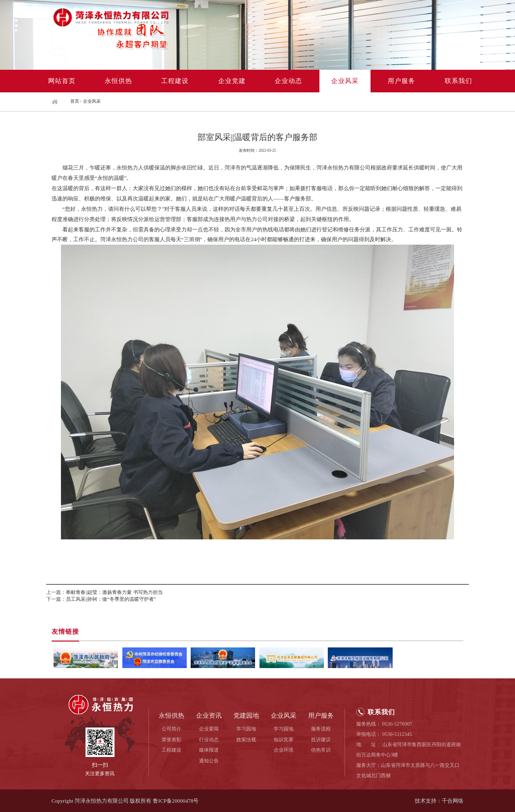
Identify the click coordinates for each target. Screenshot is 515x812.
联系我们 (458, 81)
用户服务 (401, 81)
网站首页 (62, 81)
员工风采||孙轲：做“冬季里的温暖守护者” (111, 599)
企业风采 (345, 81)
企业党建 (232, 81)
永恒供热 (118, 81)
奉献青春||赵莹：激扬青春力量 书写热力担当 (114, 592)
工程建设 (175, 81)
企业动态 (288, 81)
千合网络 (453, 801)
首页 (75, 101)
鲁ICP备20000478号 (176, 801)
